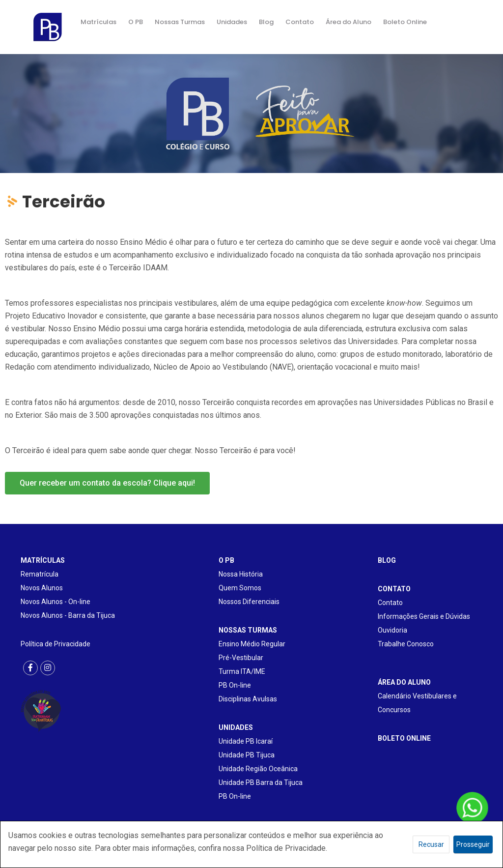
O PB (136, 22)
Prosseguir (473, 844)
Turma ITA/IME (242, 671)
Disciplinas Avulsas (248, 699)
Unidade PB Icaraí (246, 741)
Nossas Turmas (180, 22)
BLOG (387, 560)
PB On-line (235, 685)
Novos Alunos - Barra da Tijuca (68, 615)
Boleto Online (405, 22)
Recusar (431, 844)
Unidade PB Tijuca (247, 755)
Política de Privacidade (56, 644)
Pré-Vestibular (241, 658)
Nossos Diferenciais (249, 602)
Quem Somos (240, 588)
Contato (300, 22)
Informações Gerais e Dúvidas (424, 616)
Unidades (232, 22)
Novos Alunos (42, 588)
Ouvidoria (392, 630)
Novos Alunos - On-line (56, 602)
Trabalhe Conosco (406, 644)
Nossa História (241, 574)
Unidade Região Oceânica (258, 769)
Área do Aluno (349, 22)
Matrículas (98, 22)
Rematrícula (40, 574)
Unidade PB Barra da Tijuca (261, 782)
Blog (266, 22)
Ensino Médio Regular (252, 644)
